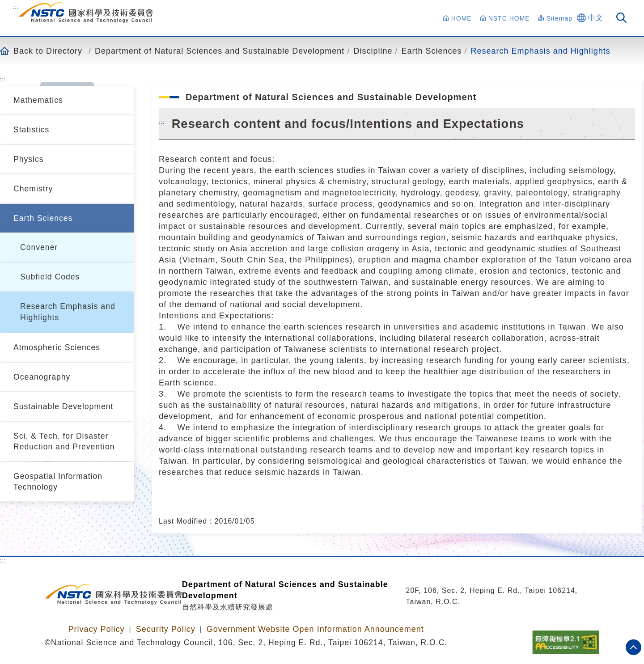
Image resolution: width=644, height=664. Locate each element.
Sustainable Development (64, 406)
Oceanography (42, 377)
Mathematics (38, 100)
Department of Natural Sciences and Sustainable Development (220, 51)
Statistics (31, 130)
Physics (29, 159)
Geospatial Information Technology (58, 482)
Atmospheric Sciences (57, 347)
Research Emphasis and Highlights (541, 51)
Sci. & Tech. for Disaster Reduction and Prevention (64, 441)
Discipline (373, 51)
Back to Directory (48, 51)
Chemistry (33, 189)
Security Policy (166, 629)
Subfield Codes (50, 277)
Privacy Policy (96, 629)
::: (16, 7)
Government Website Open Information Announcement (315, 629)
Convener (39, 247)
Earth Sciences (431, 51)
